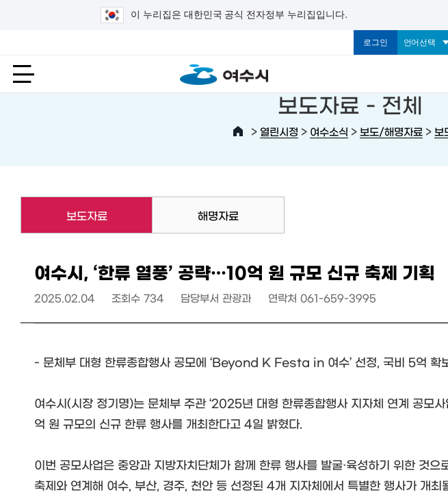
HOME (238, 131)
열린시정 (279, 131)
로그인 (375, 42)
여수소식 (329, 131)
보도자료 (64, 215)
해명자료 (218, 215)
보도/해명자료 (391, 131)
